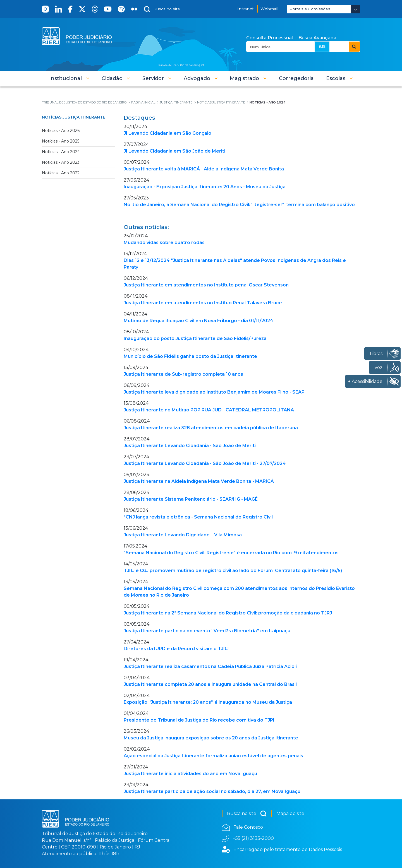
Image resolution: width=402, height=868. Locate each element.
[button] (69, 78)
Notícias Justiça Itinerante (74, 117)
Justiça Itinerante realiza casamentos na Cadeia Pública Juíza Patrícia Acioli (210, 666)
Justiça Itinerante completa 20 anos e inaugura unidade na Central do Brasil (210, 684)
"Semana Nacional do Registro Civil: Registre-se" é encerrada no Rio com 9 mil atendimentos (231, 553)
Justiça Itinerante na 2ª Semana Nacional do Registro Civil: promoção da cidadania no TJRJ (228, 613)
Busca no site (247, 814)
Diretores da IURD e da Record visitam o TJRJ (176, 649)
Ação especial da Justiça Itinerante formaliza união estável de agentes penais (213, 756)
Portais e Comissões (310, 9)
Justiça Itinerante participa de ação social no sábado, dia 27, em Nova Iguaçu (212, 791)
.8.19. (322, 46)
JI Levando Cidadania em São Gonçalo (167, 133)
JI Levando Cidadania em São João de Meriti (174, 151)
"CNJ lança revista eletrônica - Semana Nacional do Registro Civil (198, 517)
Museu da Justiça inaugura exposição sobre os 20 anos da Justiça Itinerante (211, 738)
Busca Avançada (317, 38)
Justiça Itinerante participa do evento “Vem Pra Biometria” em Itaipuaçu (207, 631)
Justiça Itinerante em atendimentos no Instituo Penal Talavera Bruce (203, 303)
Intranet (246, 9)
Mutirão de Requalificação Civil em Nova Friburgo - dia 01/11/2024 (198, 321)
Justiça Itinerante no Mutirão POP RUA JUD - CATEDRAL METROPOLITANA (209, 410)
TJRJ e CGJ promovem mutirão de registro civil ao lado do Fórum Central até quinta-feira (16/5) (233, 571)
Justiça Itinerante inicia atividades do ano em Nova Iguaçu (190, 774)
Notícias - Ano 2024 (61, 152)
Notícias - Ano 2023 (61, 162)
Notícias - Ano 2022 (61, 173)
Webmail (269, 9)
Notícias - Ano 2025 (61, 141)
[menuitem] (296, 78)
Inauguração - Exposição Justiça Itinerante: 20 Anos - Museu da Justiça (205, 187)
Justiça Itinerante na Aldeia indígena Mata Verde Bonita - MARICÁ (199, 481)
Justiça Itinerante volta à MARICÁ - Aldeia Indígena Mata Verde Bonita (204, 169)
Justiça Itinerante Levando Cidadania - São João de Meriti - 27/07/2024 (205, 463)
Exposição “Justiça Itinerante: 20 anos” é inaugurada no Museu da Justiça (208, 702)
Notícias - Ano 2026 (61, 131)
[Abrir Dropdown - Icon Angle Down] (355, 9)
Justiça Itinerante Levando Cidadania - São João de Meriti (190, 446)
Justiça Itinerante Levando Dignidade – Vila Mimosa (183, 535)
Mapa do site (290, 813)
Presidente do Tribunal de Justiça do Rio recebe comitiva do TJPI (199, 720)
